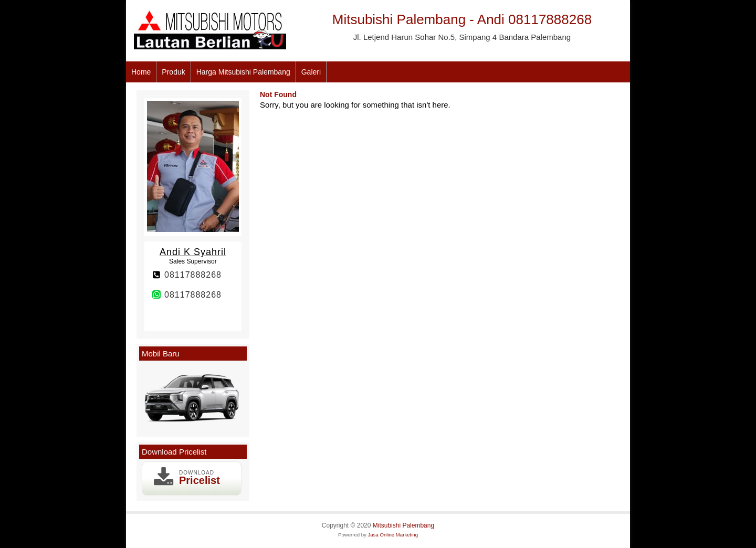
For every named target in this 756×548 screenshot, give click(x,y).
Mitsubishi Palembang (403, 525)
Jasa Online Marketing (393, 535)
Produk (173, 72)
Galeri (311, 72)
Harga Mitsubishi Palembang (243, 72)
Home (141, 72)
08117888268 (193, 275)
